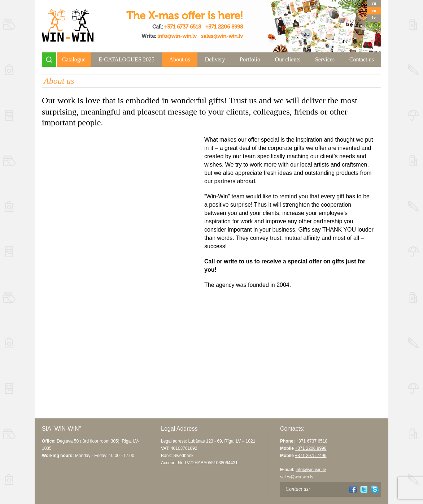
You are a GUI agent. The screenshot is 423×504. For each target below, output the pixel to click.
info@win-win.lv (177, 36)
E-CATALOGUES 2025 (127, 59)
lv (374, 18)
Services (325, 59)
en (374, 10)
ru (374, 3)
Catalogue (74, 59)
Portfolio (250, 59)
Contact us (362, 59)
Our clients (288, 59)
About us (180, 59)
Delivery (215, 59)
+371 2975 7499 (311, 456)
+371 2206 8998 (224, 27)
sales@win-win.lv (222, 36)
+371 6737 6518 (183, 27)
